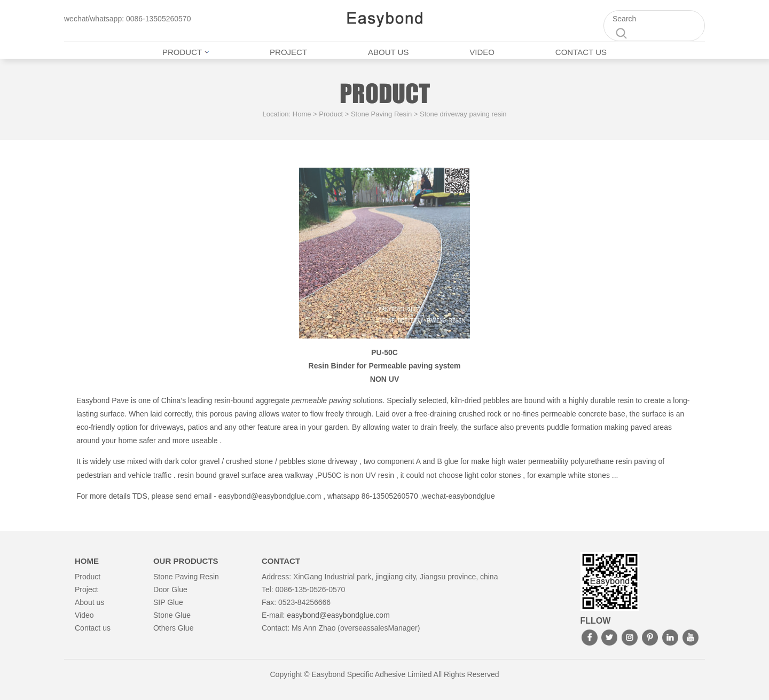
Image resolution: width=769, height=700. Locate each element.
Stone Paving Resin (381, 114)
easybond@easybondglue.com (270, 496)
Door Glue (170, 589)
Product (186, 52)
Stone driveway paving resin (463, 114)
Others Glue (173, 628)
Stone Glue (172, 615)
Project (288, 52)
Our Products (186, 561)
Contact (281, 561)
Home (302, 114)
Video (482, 52)
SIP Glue (168, 602)
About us (388, 52)
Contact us (581, 52)
